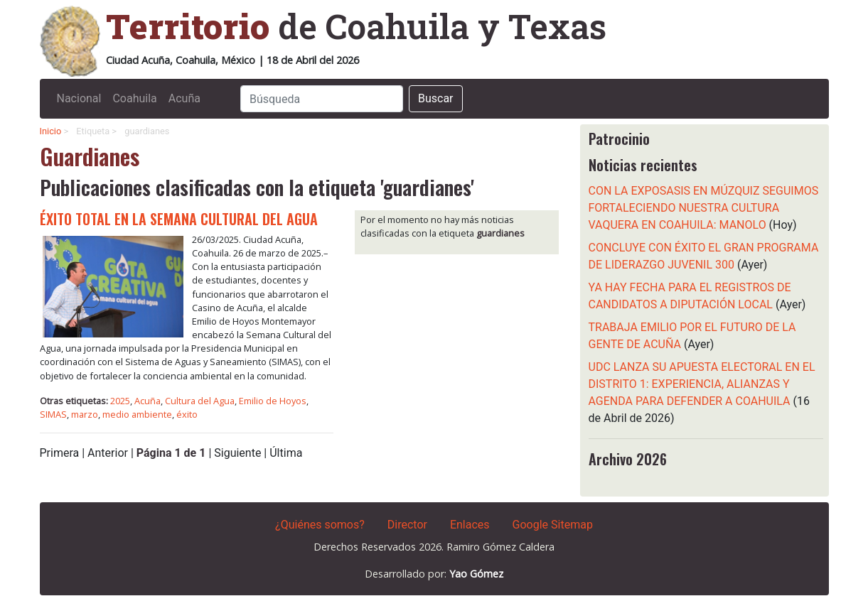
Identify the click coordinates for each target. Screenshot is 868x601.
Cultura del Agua (200, 401)
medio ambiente (137, 414)
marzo (85, 414)
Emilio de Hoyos (273, 401)
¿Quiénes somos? (320, 525)
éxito (187, 414)
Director (407, 525)
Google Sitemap (553, 525)
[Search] (322, 99)
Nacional (79, 98)
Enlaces (470, 525)
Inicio (51, 131)
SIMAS (53, 414)
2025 (120, 401)
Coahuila (134, 98)
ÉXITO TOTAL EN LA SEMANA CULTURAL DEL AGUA (179, 219)
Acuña (184, 98)
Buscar (436, 98)
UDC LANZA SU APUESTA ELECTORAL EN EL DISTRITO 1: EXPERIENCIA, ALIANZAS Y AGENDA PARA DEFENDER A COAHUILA (702, 384)
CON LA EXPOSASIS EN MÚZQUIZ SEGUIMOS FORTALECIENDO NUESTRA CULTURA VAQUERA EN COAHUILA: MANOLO (704, 208)
